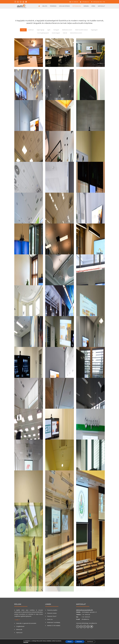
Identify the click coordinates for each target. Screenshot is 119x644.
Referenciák (77, 6)
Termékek (53, 6)
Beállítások (90, 642)
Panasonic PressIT (52, 616)
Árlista (45, 6)
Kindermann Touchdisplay (54, 622)
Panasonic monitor (52, 613)
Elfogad (70, 642)
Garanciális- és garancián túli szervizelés (26, 623)
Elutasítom (79, 642)
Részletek (26, 642)
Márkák (86, 6)
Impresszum (19, 633)
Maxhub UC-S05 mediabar (54, 626)
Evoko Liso (50, 619)
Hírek (93, 6)
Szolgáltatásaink (20, 626)
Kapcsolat (101, 6)
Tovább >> (17, 620)
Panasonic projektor (52, 610)
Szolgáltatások (64, 6)
